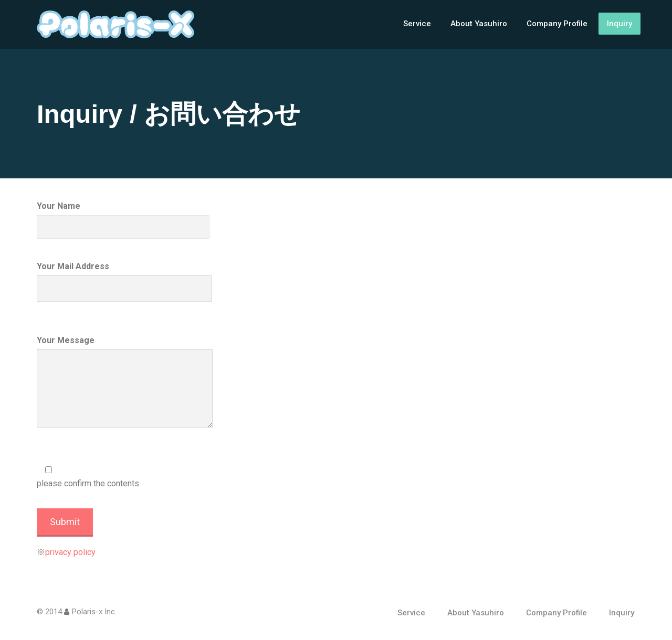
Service (417, 24)
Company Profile (557, 24)
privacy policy (70, 552)
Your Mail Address (124, 281)
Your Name (123, 220)
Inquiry (619, 24)
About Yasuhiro (479, 24)
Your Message (125, 382)
